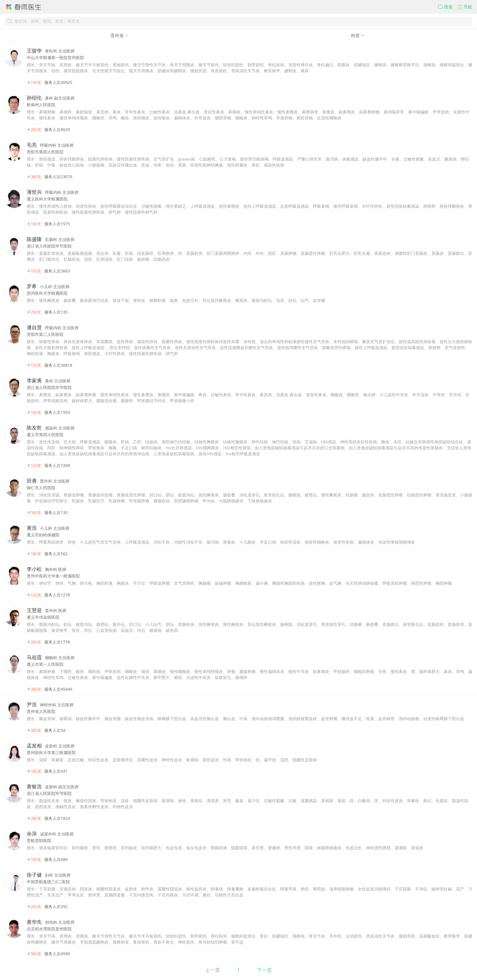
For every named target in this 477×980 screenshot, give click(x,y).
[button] (448, 7)
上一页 (213, 970)
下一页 (264, 970)
